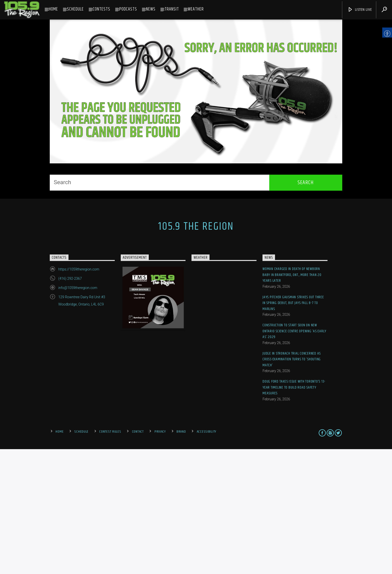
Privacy (160, 556)
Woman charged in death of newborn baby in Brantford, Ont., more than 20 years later (292, 400)
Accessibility (206, 556)
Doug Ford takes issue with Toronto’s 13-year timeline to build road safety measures (294, 512)
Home (53, 9)
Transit (172, 9)
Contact (138, 556)
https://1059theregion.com (79, 394)
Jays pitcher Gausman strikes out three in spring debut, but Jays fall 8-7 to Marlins (293, 428)
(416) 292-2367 (70, 404)
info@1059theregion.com (78, 413)
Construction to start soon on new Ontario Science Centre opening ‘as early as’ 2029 (294, 456)
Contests (101, 9)
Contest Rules (110, 556)
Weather (196, 9)
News (151, 9)
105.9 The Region (196, 352)
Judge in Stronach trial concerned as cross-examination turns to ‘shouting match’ (292, 484)
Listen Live (360, 10)
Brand (181, 556)
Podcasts (128, 9)
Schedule (75, 9)
